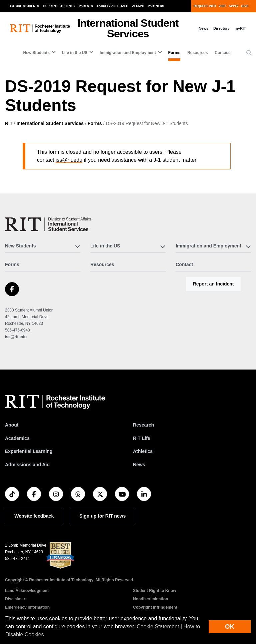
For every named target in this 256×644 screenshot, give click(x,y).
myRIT (240, 28)
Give (245, 6)
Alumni (138, 6)
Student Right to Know (154, 591)
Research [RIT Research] (143, 425)
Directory (221, 28)
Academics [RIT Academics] (17, 438)
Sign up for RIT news (102, 516)
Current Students (59, 6)
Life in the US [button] (75, 53)
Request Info (205, 6)
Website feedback (34, 516)
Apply (234, 6)
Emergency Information (27, 607)
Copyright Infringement (155, 607)
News (203, 28)
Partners (156, 6)
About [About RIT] (12, 425)
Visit (222, 6)
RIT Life (141, 438)
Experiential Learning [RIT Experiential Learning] (29, 451)
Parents (86, 6)
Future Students (24, 6)
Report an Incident (213, 284)
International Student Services (50, 123)
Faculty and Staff (112, 6)
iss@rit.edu (69, 160)
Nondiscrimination (150, 599)
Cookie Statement (158, 626)
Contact (222, 53)
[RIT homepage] (40, 29)
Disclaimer (15, 599)
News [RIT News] (139, 465)
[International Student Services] (48, 224)
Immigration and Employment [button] (128, 53)
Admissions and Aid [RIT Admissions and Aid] (27, 465)
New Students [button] (36, 53)
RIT (9, 123)
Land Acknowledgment (27, 591)
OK (230, 626)
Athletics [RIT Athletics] (143, 451)
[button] (249, 53)
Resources (197, 53)
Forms (174, 53)
